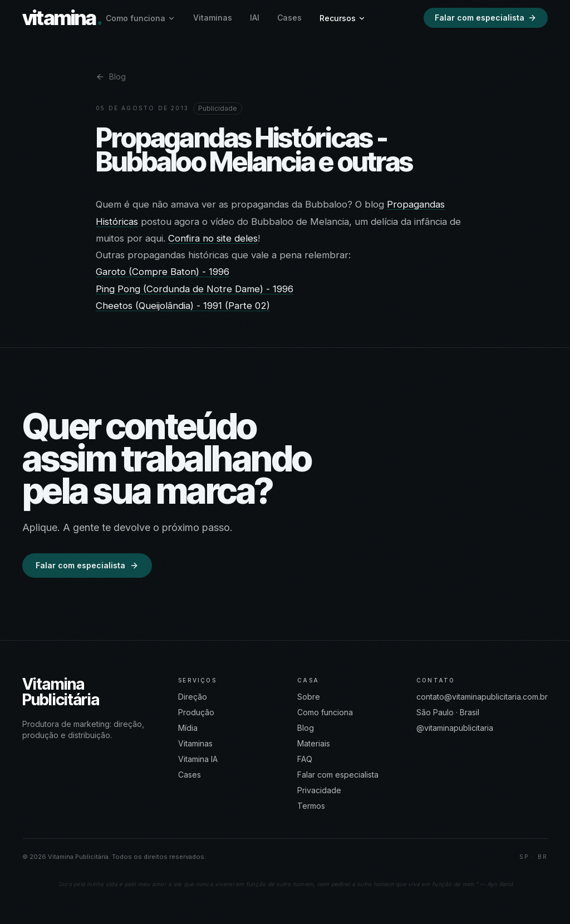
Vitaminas (213, 18)
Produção (196, 712)
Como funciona (141, 18)
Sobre (309, 697)
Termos (311, 806)
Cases (289, 18)
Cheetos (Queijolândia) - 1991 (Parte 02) (183, 306)
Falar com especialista (486, 18)
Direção (193, 697)
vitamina (62, 18)
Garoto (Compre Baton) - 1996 (163, 272)
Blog (111, 77)
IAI (255, 18)
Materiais (314, 743)
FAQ (305, 759)
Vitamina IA (198, 759)
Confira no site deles (213, 238)
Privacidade (319, 790)
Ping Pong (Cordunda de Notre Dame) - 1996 (195, 289)
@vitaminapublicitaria (455, 728)
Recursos (343, 18)
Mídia (188, 728)
